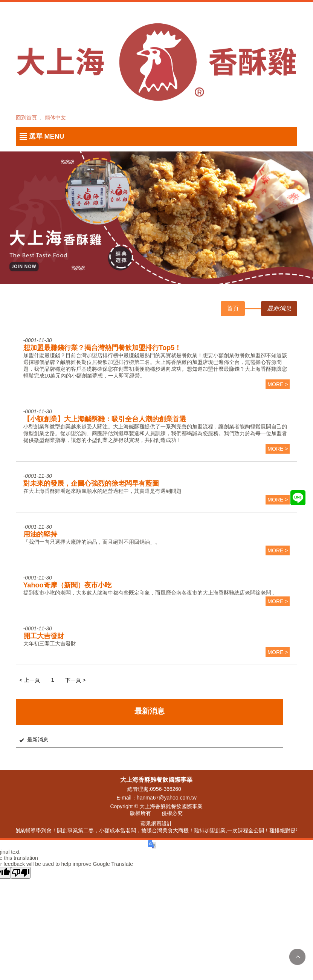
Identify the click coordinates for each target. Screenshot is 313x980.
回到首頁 (26, 118)
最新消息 (38, 740)
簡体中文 (55, 118)
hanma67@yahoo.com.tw (167, 798)
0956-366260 (166, 789)
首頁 (233, 308)
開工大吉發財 (44, 636)
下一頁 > (75, 680)
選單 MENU (47, 136)
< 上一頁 (30, 680)
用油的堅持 (40, 534)
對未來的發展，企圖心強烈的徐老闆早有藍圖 (91, 483)
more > (278, 384)
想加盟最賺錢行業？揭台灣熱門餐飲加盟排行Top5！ (102, 348)
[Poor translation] (21, 873)
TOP (297, 957)
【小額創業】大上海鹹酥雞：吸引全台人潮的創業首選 (105, 419)
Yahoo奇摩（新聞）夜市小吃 (67, 585)
